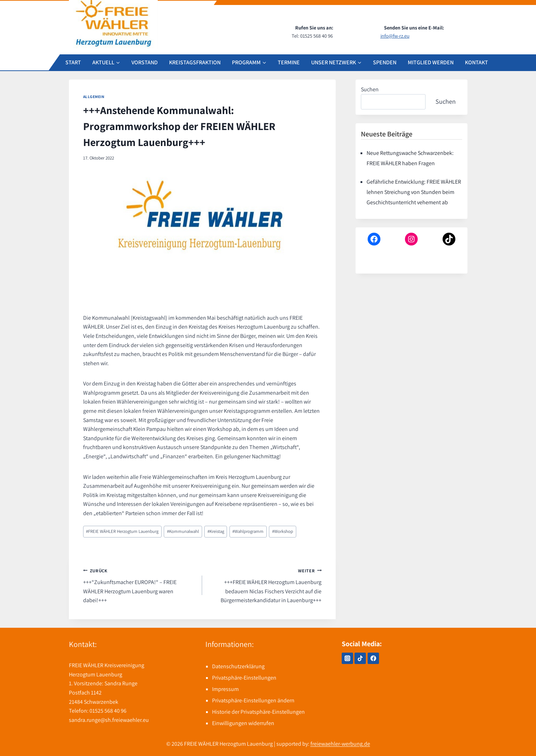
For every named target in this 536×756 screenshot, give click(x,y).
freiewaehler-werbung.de (340, 744)
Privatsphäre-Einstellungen (244, 678)
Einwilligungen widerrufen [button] (243, 723)
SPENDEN (385, 62)
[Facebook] (373, 658)
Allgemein (94, 97)
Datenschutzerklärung (238, 666)
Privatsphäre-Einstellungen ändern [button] (253, 700)
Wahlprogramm (248, 531)
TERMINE (289, 62)
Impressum (225, 689)
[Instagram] (347, 658)
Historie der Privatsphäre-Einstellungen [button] (258, 712)
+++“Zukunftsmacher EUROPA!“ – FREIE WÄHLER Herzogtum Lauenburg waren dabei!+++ (140, 585)
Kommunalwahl (183, 531)
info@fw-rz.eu (395, 36)
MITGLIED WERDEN (431, 62)
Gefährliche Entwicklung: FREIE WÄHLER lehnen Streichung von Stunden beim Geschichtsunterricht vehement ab (414, 192)
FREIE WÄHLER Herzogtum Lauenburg (122, 531)
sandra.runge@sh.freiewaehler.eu (109, 720)
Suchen (370, 89)
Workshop (283, 531)
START (73, 62)
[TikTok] (360, 658)
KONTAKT (477, 62)
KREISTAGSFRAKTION (195, 62)
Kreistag (216, 531)
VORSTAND (145, 62)
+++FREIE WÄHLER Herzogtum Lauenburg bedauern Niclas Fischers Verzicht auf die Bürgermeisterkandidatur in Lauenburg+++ (265, 585)
